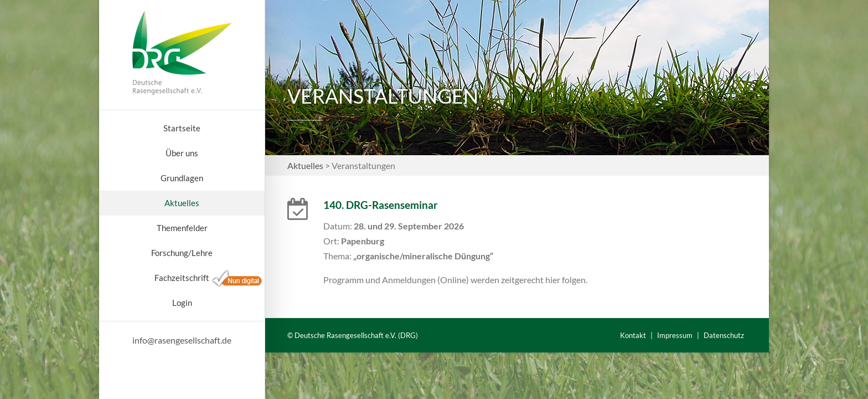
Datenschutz (724, 335)
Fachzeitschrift (182, 278)
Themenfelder (182, 228)
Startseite (182, 128)
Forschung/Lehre (182, 253)
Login (182, 303)
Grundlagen (182, 178)
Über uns (182, 153)
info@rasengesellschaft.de (182, 340)
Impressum (675, 335)
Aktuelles (182, 203)
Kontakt (633, 335)
